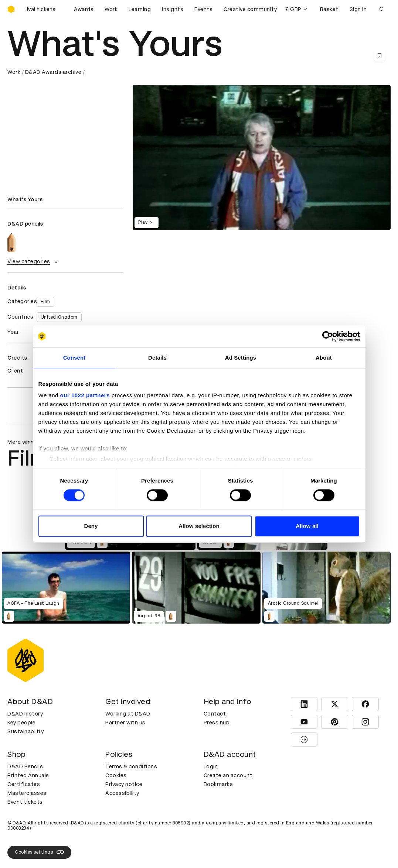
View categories (33, 261)
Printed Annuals (28, 775)
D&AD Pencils (25, 766)
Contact (215, 714)
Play (147, 223)
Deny (91, 526)
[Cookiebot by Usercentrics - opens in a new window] (328, 336)
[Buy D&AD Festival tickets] (44, 9)
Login (211, 766)
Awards (84, 9)
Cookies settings (39, 852)
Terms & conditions (131, 766)
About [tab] (324, 358)
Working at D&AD (128, 714)
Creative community (250, 9)
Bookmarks (218, 784)
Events (203, 9)
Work (111, 9)
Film (45, 302)
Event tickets (25, 802)
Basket (329, 9)
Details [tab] (157, 358)
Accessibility (122, 793)
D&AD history (25, 714)
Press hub (217, 723)
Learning (140, 9)
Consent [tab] (74, 358)
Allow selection (199, 526)
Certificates (24, 784)
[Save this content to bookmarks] (380, 55)
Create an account (228, 775)
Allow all (307, 526)
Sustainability (25, 731)
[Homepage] (11, 9)
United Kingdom (59, 317)
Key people (21, 723)
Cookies (116, 775)
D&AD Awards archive (53, 72)
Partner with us (125, 723)
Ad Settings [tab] (241, 358)
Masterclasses (27, 793)
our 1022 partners (85, 395)
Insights (173, 9)
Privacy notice (124, 784)
